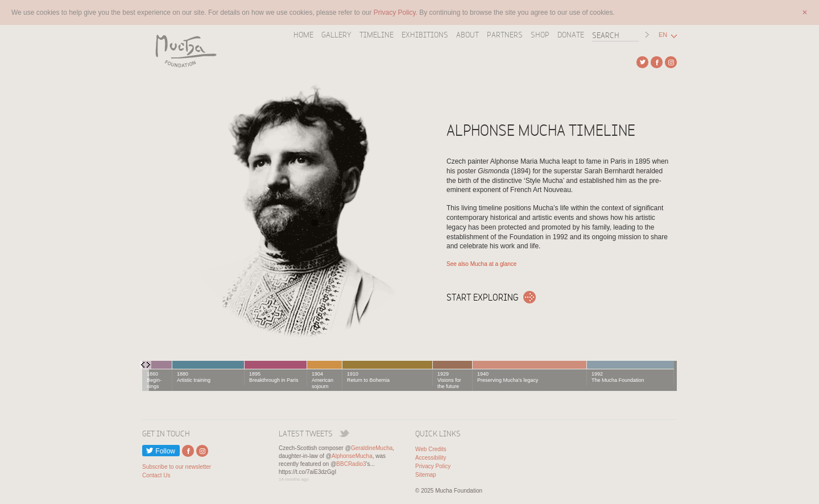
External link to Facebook (657, 62)
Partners (505, 35)
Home (303, 35)
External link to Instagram (671, 62)
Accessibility (431, 458)
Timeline (377, 35)
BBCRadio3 (351, 464)
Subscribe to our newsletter (177, 467)
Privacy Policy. (396, 13)
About (468, 35)
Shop (540, 35)
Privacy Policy (433, 466)
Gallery (336, 35)
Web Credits (431, 449)
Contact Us (156, 475)
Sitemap (426, 475)
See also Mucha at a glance (481, 264)
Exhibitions (425, 35)
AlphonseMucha (352, 456)
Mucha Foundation (182, 51)
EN (663, 35)
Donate (571, 35)
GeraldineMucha (372, 448)
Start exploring (483, 297)
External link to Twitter (642, 62)
